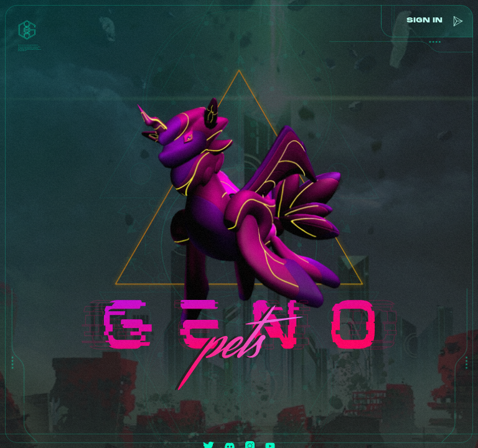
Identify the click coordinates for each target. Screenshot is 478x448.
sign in (422, 21)
